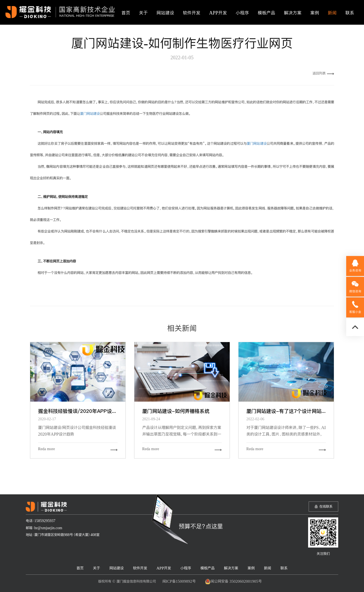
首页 (126, 13)
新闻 (332, 13)
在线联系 (326, 506)
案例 (315, 13)
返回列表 (323, 73)
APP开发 (218, 13)
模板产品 (266, 13)
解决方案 (293, 13)
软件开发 (192, 13)
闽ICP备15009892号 (179, 581)
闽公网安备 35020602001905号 (233, 582)
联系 (350, 13)
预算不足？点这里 (201, 526)
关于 (143, 13)
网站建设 (165, 13)
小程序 (242, 13)
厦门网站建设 (90, 114)
